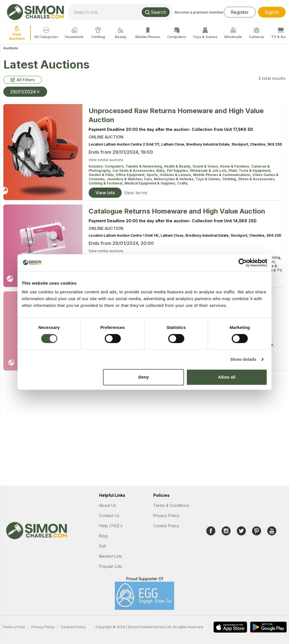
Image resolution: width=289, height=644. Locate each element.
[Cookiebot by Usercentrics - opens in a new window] (243, 263)
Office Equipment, (131, 175)
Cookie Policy (166, 526)
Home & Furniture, (236, 166)
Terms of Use (14, 627)
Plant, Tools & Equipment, (250, 171)
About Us (108, 505)
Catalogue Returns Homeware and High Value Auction (177, 211)
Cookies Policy (73, 627)
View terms (136, 193)
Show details (243, 359)
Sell (102, 546)
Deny (144, 377)
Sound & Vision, (206, 166)
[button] (23, 80)
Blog (103, 536)
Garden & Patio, (102, 175)
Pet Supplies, (178, 171)
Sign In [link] (272, 12)
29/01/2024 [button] (25, 92)
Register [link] (240, 12)
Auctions (11, 48)
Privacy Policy (166, 516)
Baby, (162, 171)
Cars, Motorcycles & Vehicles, (170, 179)
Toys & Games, (209, 179)
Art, (273, 262)
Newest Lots (110, 556)
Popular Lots (111, 566)
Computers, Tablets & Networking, (134, 166)
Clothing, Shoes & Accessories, (249, 179)
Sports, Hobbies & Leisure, (170, 175)
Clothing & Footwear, (107, 183)
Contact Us (109, 516)
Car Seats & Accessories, (134, 171)
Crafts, (183, 183)
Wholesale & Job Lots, (209, 171)
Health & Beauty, (178, 166)
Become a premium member (199, 12)
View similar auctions (106, 160)
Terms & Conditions (171, 505)
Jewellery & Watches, (125, 179)
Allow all (227, 377)
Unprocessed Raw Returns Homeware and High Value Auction (176, 115)
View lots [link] (105, 193)
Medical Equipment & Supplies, (151, 183)
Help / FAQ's (111, 526)
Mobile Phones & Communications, (223, 175)
